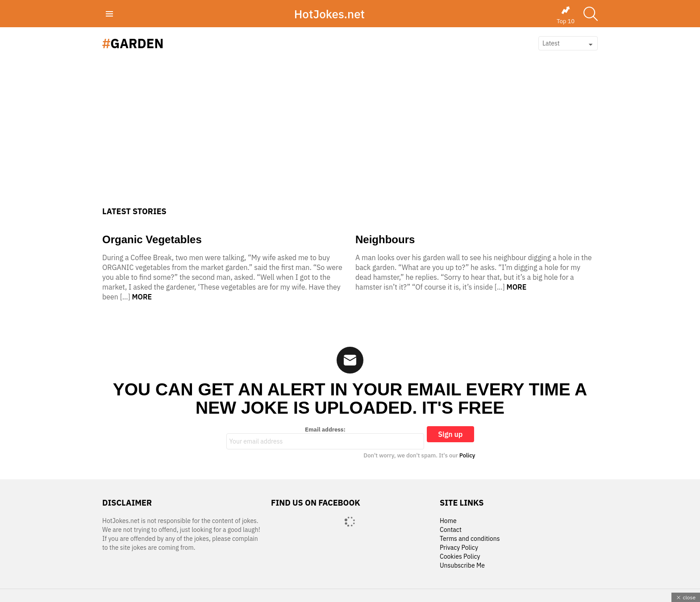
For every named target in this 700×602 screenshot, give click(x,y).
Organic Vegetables (152, 239)
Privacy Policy (459, 548)
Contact (451, 530)
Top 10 (566, 15)
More (142, 297)
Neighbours (385, 239)
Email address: (325, 438)
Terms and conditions (470, 539)
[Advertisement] (350, 140)
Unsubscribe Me (462, 566)
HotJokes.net (329, 14)
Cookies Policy (460, 557)
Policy (467, 455)
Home (448, 521)
